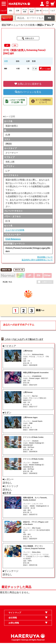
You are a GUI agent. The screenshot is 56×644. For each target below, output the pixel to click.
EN (15, 45)
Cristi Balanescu (13, 239)
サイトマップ (15, 614)
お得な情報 (14, 624)
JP (7, 45)
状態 (6, 61)
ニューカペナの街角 (15, 230)
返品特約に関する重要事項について (37, 260)
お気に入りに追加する (28, 84)
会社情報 (13, 619)
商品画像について (45, 257)
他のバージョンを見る (28, 92)
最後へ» (40, 310)
